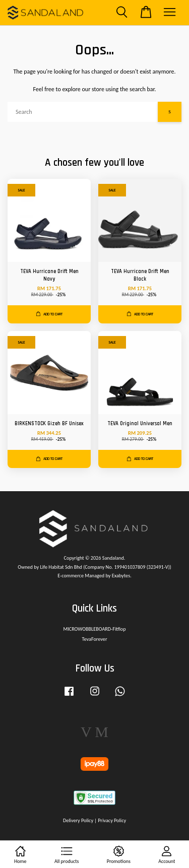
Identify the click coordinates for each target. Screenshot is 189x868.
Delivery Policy (78, 820)
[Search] (83, 112)
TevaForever (95, 639)
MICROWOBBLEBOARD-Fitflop (94, 629)
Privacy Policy (112, 820)
